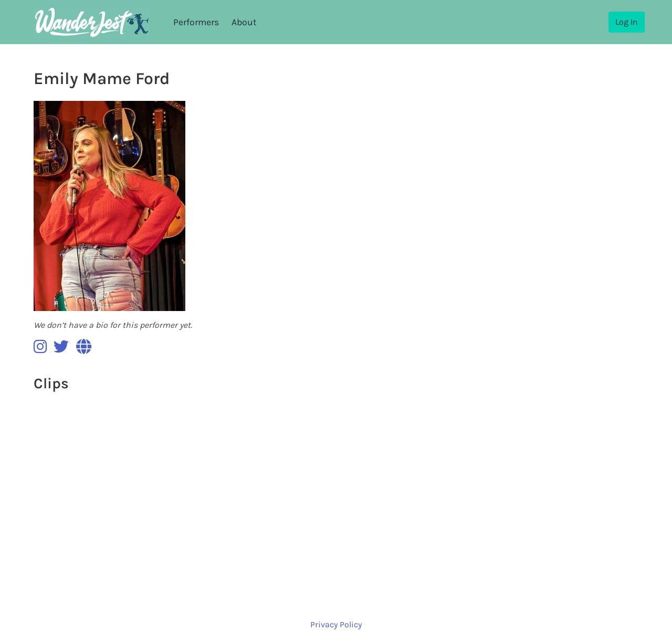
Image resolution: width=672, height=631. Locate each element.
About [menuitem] (244, 22)
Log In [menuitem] (627, 22)
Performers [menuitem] (196, 22)
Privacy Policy (336, 624)
